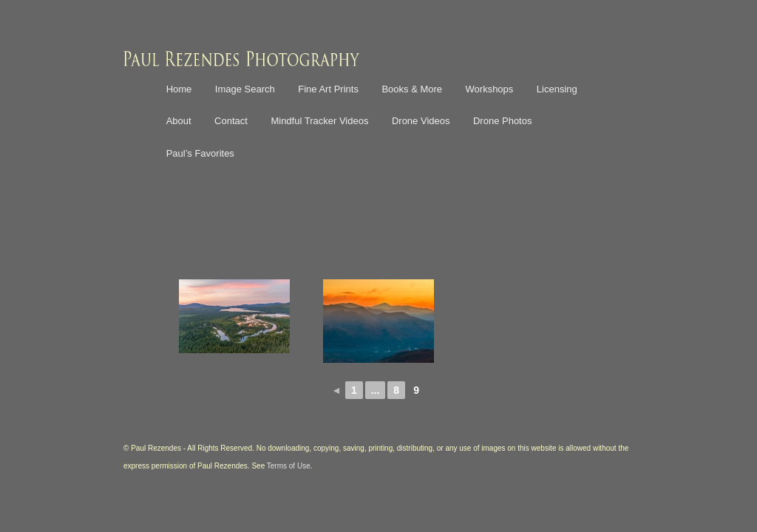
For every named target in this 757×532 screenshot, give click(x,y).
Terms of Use (289, 466)
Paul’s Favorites (200, 153)
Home (179, 89)
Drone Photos (503, 121)
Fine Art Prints (328, 89)
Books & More (412, 89)
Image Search (245, 89)
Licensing (557, 89)
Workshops (490, 89)
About (179, 121)
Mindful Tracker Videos (319, 121)
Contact (231, 121)
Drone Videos (421, 121)
